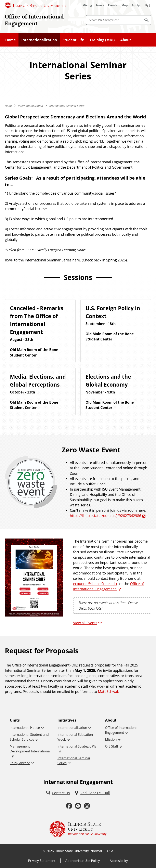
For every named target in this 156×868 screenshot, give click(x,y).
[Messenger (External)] (78, 806)
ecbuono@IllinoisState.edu (95, 584)
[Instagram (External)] (87, 806)
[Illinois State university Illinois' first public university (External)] (78, 829)
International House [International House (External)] (25, 728)
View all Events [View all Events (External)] (85, 623)
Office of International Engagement (34, 20)
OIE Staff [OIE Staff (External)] (112, 746)
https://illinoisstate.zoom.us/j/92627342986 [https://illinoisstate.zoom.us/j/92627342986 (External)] (106, 516)
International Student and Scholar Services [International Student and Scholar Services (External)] (29, 737)
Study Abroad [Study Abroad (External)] (20, 763)
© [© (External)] (44, 851)
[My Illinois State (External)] (147, 5)
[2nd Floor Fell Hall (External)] (92, 793)
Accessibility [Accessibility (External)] (119, 861)
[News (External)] (100, 5)
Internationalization (39, 40)
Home (10, 40)
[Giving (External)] (88, 5)
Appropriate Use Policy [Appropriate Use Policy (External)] (83, 861)
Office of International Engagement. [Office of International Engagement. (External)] (109, 586)
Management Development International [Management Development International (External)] (30, 749)
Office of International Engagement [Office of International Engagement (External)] (122, 730)
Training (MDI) (102, 40)
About (126, 40)
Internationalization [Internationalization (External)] (72, 728)
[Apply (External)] (136, 5)
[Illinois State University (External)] (36, 5)
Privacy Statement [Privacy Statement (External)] (42, 861)
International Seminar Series (67, 106)
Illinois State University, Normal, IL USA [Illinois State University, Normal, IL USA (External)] (84, 851)
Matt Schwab (109, 691)
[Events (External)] (113, 5)
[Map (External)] (125, 5)
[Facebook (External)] (69, 806)
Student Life (73, 40)
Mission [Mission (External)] (111, 739)
